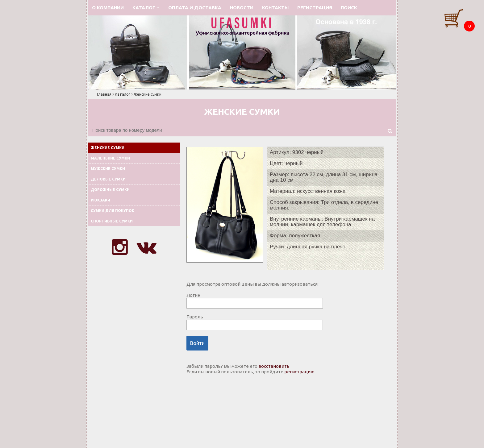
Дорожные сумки (110, 190)
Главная (104, 94)
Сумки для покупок (113, 211)
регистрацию (299, 372)
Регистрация (315, 8)
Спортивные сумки (112, 221)
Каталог (146, 8)
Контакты (275, 8)
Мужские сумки (108, 169)
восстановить (274, 366)
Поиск (349, 8)
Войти (197, 343)
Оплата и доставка (195, 8)
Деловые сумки (108, 179)
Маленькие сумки (110, 158)
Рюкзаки (100, 200)
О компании (108, 8)
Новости (242, 8)
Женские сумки (148, 94)
